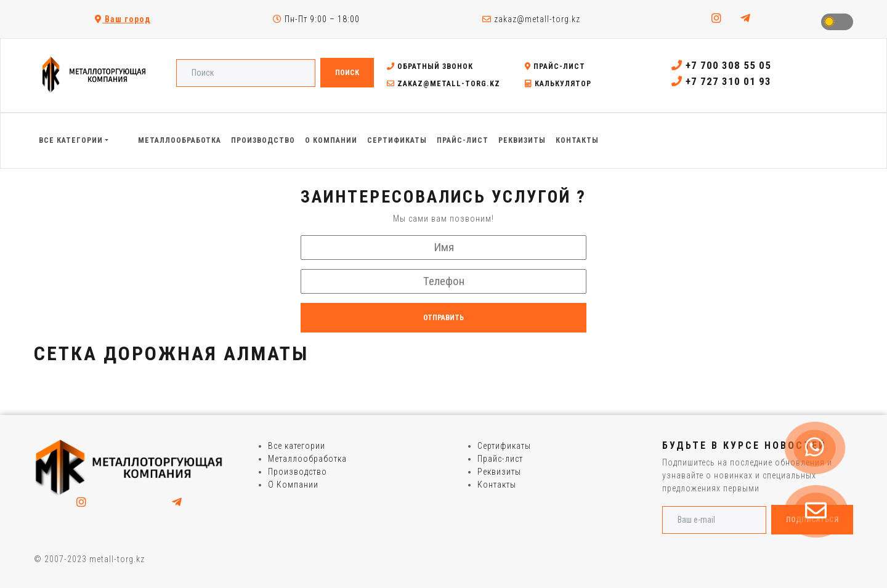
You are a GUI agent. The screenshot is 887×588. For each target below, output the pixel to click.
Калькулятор (558, 84)
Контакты (497, 485)
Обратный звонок (430, 66)
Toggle (837, 22)
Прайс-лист (555, 66)
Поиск (347, 73)
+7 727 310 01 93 (721, 81)
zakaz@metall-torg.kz (531, 19)
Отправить (443, 318)
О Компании (293, 485)
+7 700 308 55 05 (721, 65)
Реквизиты (499, 472)
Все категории (297, 446)
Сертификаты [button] (397, 140)
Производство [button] (263, 140)
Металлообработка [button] (180, 140)
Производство (298, 472)
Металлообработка (307, 459)
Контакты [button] (577, 140)
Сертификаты (504, 446)
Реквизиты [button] (522, 140)
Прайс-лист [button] (463, 140)
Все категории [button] (71, 140)
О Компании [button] (331, 140)
